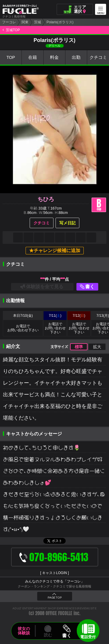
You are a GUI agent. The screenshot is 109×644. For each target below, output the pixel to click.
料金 (54, 58)
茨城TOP (13, 30)
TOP (11, 58)
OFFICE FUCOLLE (59, 613)
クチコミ (98, 58)
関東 (25, 22)
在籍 (33, 58)
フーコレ (9, 22)
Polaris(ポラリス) (60, 22)
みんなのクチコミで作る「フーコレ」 (55, 581)
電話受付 (88, 636)
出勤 (76, 58)
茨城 (37, 22)
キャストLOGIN (54, 573)
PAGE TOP (55, 598)
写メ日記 (67, 223)
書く (90, 287)
